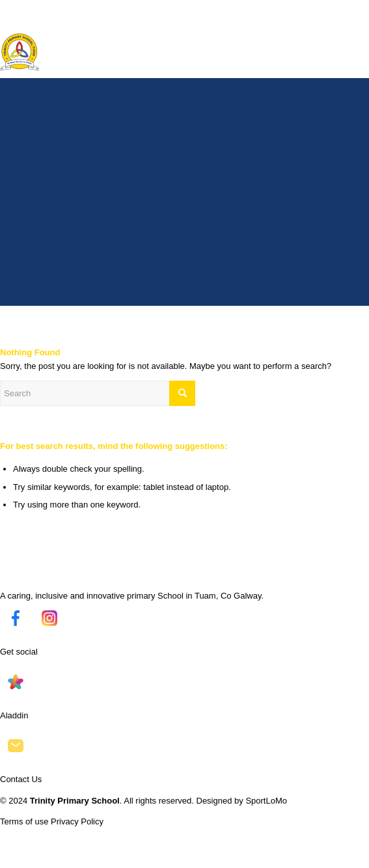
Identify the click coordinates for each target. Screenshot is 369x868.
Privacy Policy (77, 821)
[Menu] (351, 26)
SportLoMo (266, 801)
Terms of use (24, 821)
